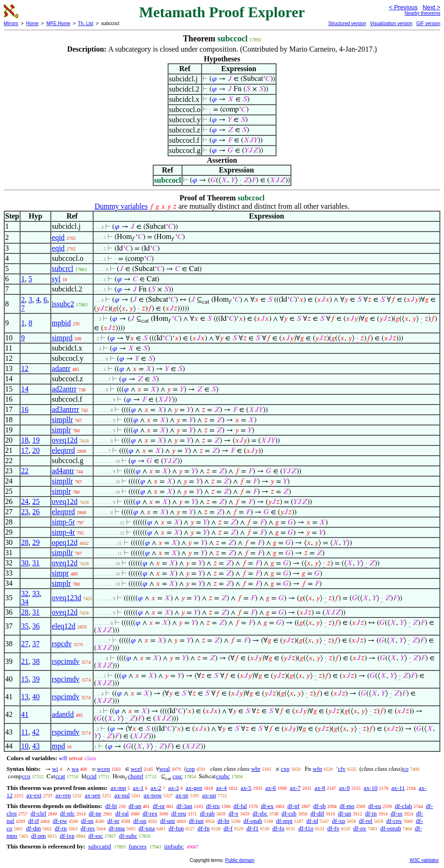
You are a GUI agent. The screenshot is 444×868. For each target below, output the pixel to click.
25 (36, 501)
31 (36, 563)
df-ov (360, 828)
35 (25, 626)
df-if (33, 821)
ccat (60, 776)
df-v (234, 813)
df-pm (39, 836)
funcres (138, 846)
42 (36, 732)
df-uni (168, 821)
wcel (137, 769)
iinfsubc (174, 846)
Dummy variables (121, 206)
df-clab (404, 806)
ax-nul (122, 795)
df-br (223, 821)
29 (36, 542)
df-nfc (67, 813)
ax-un (209, 795)
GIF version (428, 23)
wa (75, 769)
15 (25, 679)
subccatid (99, 846)
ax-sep (93, 795)
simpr (60, 573)
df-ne (95, 813)
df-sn (87, 821)
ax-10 (370, 788)
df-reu (179, 813)
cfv (342, 769)
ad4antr (63, 471)
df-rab (207, 813)
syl (56, 279)
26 (36, 512)
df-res (87, 828)
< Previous (403, 7)
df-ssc (96, 836)
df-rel (366, 821)
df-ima (117, 828)
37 (36, 644)
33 (36, 593)
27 (25, 644)
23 (25, 512)
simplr (61, 430)
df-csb (289, 813)
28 (25, 542)
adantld (63, 714)
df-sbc (260, 813)
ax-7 (295, 788)
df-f (228, 828)
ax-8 (320, 788)
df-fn (203, 828)
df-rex (150, 813)
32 (25, 593)
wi (55, 769)
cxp (285, 769)
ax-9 (345, 788)
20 (36, 450)
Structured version (347, 23)
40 (36, 697)
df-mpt (284, 821)
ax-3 (173, 788)
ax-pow (153, 795)
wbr (256, 769)
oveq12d (64, 440)
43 (36, 746)
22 (25, 471)
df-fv (333, 828)
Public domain (240, 860)
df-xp (338, 821)
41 (25, 714)
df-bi (111, 806)
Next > (431, 7)
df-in (371, 813)
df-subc (128, 836)
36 (36, 626)
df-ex (267, 806)
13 (25, 697)
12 (25, 368)
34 (25, 602)
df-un (344, 813)
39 (36, 679)
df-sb (320, 806)
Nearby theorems (422, 13)
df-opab (253, 821)
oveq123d (66, 598)
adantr (61, 368)
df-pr (114, 821)
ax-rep (63, 795)
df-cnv (394, 821)
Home (32, 23)
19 (36, 440)
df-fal (240, 806)
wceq (104, 769)
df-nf (294, 806)
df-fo (278, 828)
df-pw (60, 821)
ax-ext (34, 795)
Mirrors (11, 23)
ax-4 (221, 788)
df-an (135, 806)
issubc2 (63, 304)
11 (24, 732)
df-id (312, 821)
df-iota (147, 828)
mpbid (61, 323)
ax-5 (246, 788)
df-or (159, 806)
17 (25, 450)
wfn (317, 769)
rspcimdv (66, 661)
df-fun (176, 828)
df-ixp (67, 836)
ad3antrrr (65, 409)
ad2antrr (64, 389)
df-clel (38, 813)
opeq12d (64, 542)
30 (25, 563)
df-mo (347, 806)
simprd (62, 338)
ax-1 (138, 788)
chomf (136, 776)
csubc (223, 776)
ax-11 (398, 788)
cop (191, 769)
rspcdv (62, 644)
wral (165, 769)
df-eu (374, 806)
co (405, 769)
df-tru (213, 806)
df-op (140, 821)
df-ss (396, 813)
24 (25, 501)
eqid (58, 237)
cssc (178, 776)
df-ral (122, 813)
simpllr (62, 420)
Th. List (86, 23)
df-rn (61, 828)
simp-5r (63, 522)
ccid (92, 776)
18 (25, 440)
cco (26, 776)
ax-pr (182, 795)
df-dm (34, 828)
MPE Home (58, 23)
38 (36, 661)
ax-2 (156, 788)
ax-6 (271, 788)
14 (25, 389)
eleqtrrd (63, 450)
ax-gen (194, 788)
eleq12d (64, 626)
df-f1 (252, 828)
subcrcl (62, 268)
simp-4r (63, 532)
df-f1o (306, 828)
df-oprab (391, 828)
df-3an (184, 806)
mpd (58, 746)
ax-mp (118, 788)
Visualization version (391, 23)
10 (25, 746)
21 (25, 661)
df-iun (196, 821)
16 (25, 409)
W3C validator (424, 860)
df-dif (317, 813)
